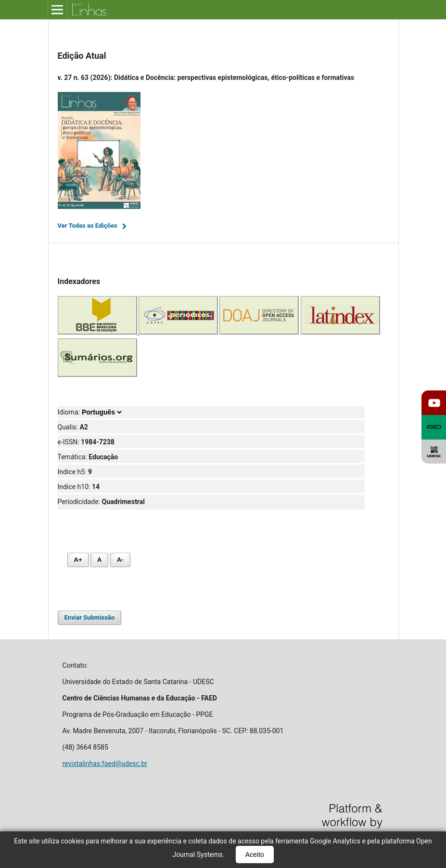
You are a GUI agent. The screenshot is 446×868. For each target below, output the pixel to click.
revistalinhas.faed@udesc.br (105, 764)
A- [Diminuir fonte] (120, 560)
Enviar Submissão (90, 617)
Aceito (255, 855)
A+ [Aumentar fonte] (78, 560)
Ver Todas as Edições (88, 226)
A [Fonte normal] (99, 560)
